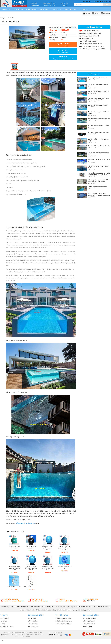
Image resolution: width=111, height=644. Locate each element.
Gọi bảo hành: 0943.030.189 (64, 624)
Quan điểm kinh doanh (7, 627)
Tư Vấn (86, 14)
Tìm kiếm (107, 4)
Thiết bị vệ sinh (84, 9)
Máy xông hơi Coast (89, 621)
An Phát (74, 27)
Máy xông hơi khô (33, 624)
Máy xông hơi (6, 9)
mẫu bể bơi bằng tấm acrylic (25, 523)
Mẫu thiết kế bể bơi (70, 9)
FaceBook (3, 635)
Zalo (2, 640)
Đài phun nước (45, 9)
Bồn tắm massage (31, 9)
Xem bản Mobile (88, 627)
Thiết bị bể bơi (57, 9)
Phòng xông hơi (18, 9)
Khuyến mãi (64, 3)
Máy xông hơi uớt (33, 621)
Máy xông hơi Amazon (89, 618)
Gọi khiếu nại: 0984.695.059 (64, 621)
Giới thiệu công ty (6, 618)
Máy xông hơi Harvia (89, 624)
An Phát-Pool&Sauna (49, 3)
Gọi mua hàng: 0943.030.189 (64, 618)
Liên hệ (3, 624)
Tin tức (95, 14)
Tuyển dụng (4, 621)
